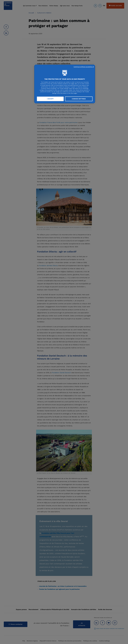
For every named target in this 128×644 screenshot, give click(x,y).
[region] (65, 84)
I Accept (50, 99)
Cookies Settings (79, 99)
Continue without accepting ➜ (84, 67)
